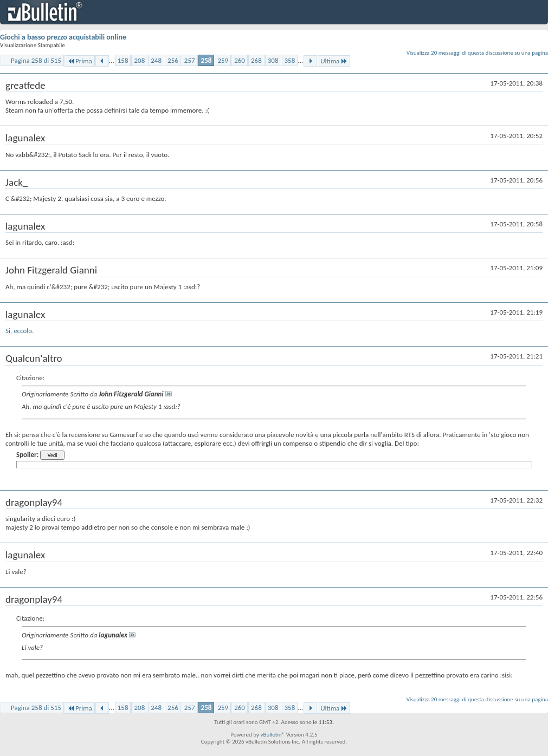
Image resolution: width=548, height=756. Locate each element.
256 (173, 60)
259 (223, 60)
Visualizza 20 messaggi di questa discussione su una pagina (477, 53)
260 (240, 60)
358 (290, 60)
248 (156, 60)
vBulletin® (272, 735)
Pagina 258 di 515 (36, 60)
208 (139, 60)
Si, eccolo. (20, 331)
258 (207, 60)
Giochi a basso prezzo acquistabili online (63, 37)
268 (256, 60)
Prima (80, 61)
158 (123, 60)
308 (273, 60)
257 (190, 60)
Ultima (334, 61)
